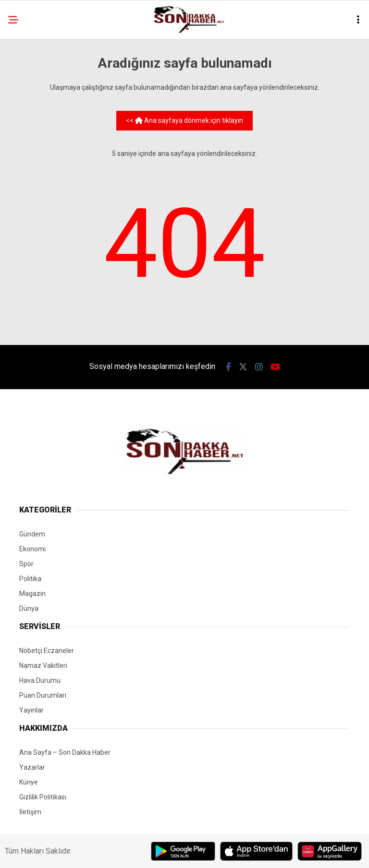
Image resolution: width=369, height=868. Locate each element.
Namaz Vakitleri (43, 666)
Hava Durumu (40, 680)
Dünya (29, 608)
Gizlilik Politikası (43, 797)
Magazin (32, 594)
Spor (26, 564)
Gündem (32, 534)
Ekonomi (32, 549)
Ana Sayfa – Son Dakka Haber (65, 752)
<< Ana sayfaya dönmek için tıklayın (184, 120)
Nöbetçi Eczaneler (47, 651)
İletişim (30, 812)
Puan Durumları (43, 695)
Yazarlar (32, 767)
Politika (30, 579)
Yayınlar (31, 710)
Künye (29, 782)
